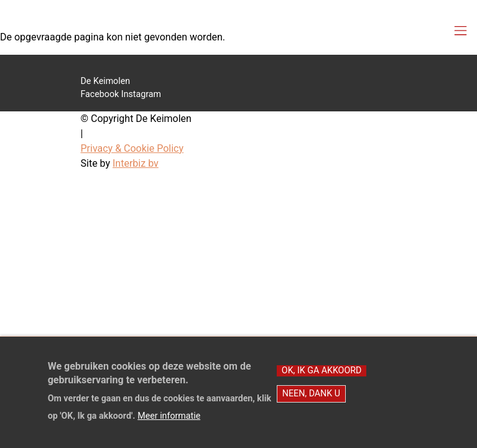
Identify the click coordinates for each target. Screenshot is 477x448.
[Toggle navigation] (461, 31)
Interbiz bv (136, 163)
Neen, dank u (311, 402)
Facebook (100, 94)
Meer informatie (169, 424)
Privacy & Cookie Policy (132, 148)
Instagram (141, 94)
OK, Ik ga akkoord (322, 379)
